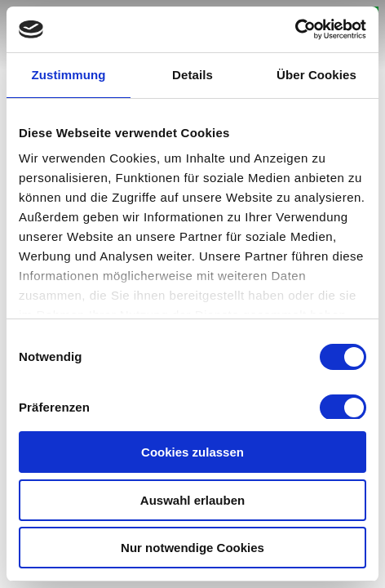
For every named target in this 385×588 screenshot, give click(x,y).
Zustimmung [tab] (69, 75)
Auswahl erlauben (192, 500)
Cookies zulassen (192, 452)
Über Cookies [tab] (316, 75)
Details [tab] (192, 75)
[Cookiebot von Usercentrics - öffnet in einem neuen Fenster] (295, 29)
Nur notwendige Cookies (192, 548)
